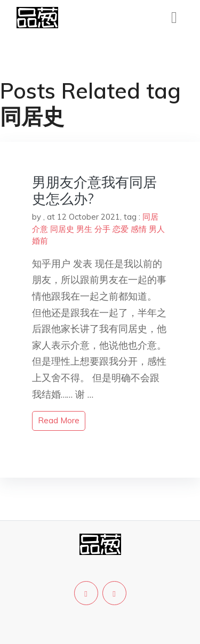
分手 (102, 229)
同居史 (62, 229)
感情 (139, 229)
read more (59, 420)
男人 (157, 229)
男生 (84, 229)
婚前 (40, 241)
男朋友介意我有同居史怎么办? (94, 190)
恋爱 (121, 229)
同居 (150, 217)
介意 (40, 229)
